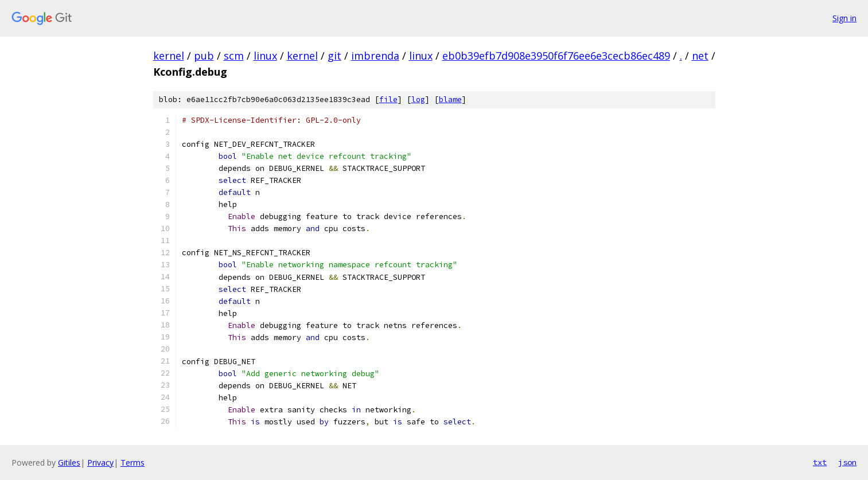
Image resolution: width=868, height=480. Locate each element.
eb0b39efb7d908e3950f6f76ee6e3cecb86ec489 (556, 56)
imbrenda (375, 56)
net (700, 56)
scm (234, 56)
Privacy (100, 463)
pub (204, 56)
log (418, 99)
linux (265, 56)
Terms (133, 463)
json (847, 462)
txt (820, 462)
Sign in (844, 18)
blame (450, 99)
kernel (169, 56)
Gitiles (69, 463)
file (388, 99)
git (334, 56)
